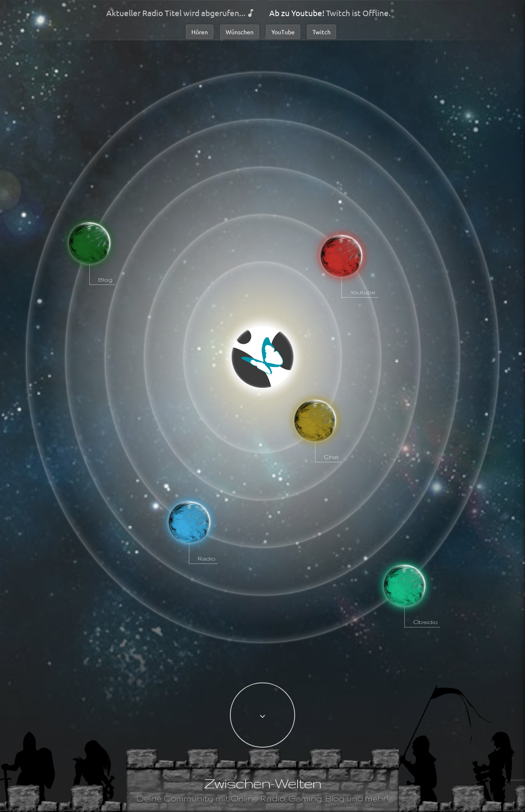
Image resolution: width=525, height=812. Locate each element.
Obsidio (426, 622)
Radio (207, 558)
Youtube (363, 292)
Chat (332, 457)
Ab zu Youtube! (297, 13)
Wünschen (240, 32)
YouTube (283, 32)
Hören (200, 32)
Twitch (322, 32)
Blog (105, 279)
